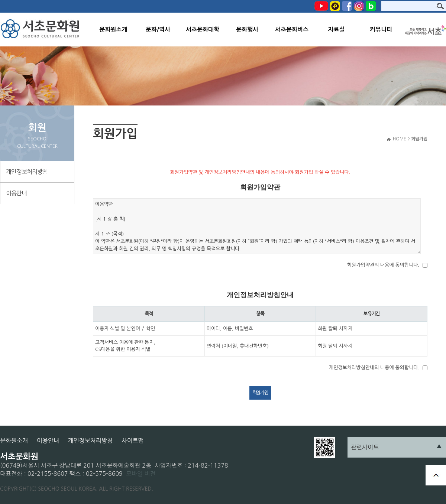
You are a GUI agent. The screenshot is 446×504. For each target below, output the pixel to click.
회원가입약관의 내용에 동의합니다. (383, 265)
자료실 (336, 30)
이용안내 (16, 193)
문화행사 (247, 30)
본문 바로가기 (0, 0)
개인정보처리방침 (27, 172)
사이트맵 (133, 440)
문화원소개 (113, 30)
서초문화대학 (203, 30)
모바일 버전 (141, 474)
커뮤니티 (381, 30)
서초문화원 (42, 30)
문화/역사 (158, 30)
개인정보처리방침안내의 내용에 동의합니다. (374, 368)
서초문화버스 (292, 30)
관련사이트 (365, 447)
